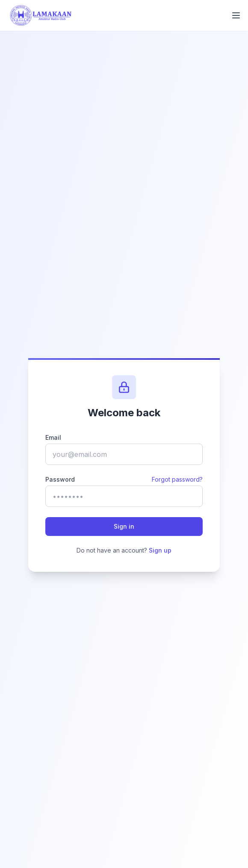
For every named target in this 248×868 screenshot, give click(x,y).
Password (60, 479)
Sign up (160, 550)
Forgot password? (177, 479)
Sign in (124, 526)
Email (53, 437)
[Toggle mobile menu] (236, 15)
